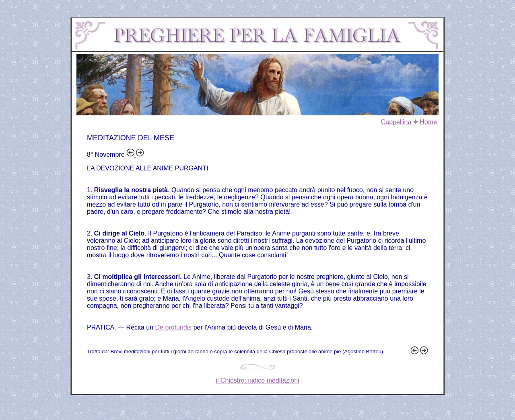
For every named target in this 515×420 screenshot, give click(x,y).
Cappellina (396, 122)
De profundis (174, 327)
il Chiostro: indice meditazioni (257, 380)
